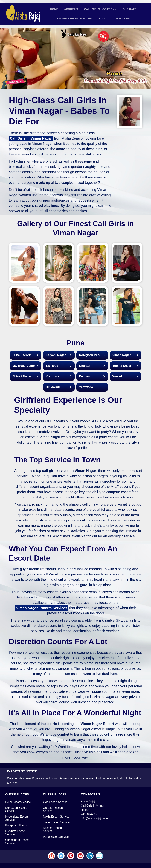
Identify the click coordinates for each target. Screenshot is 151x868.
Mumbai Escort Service (53, 829)
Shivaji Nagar (22, 376)
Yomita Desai (122, 366)
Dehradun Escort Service (16, 809)
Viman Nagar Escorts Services (42, 608)
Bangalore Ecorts (16, 825)
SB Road (52, 366)
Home (54, 9)
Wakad (117, 376)
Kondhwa (53, 376)
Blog (103, 19)
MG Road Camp (24, 366)
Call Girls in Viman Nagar (31, 138)
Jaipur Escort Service (56, 822)
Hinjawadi (53, 387)
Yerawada (86, 387)
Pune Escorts (22, 355)
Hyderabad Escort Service (17, 818)
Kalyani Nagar (56, 355)
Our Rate (129, 9)
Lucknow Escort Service (15, 833)
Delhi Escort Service (18, 802)
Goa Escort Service (55, 802)
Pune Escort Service (56, 837)
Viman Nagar (122, 355)
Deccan (84, 376)
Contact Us (121, 19)
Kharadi (85, 366)
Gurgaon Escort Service (53, 809)
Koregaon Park (90, 355)
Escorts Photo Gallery (75, 19)
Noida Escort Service (56, 817)
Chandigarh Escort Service (17, 842)
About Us (71, 9)
